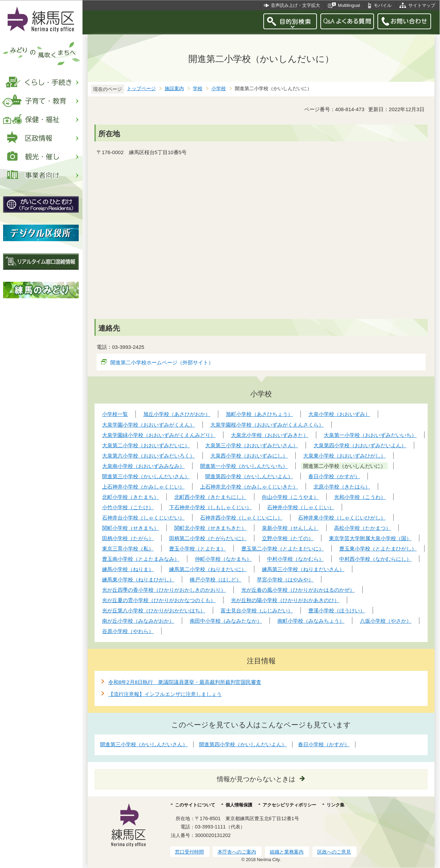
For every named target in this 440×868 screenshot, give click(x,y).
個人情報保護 (239, 805)
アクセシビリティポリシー (289, 805)
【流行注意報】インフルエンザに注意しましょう (165, 694)
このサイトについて (195, 805)
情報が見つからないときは (256, 779)
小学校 (219, 89)
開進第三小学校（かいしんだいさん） (144, 744)
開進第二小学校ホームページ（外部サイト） (162, 362)
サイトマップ (422, 5)
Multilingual (349, 5)
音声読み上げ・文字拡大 (295, 5)
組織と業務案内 (287, 852)
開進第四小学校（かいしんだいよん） (243, 744)
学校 (198, 89)
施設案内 (174, 89)
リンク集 (335, 805)
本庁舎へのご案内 (237, 852)
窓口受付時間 (189, 852)
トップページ (141, 89)
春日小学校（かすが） (324, 744)
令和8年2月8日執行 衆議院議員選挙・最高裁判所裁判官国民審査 (185, 682)
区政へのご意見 (334, 852)
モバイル (383, 5)
